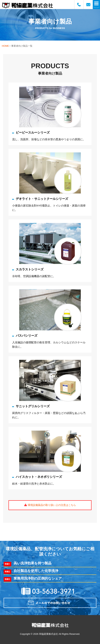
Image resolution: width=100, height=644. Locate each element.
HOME (5, 46)
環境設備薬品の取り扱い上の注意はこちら (52, 505)
